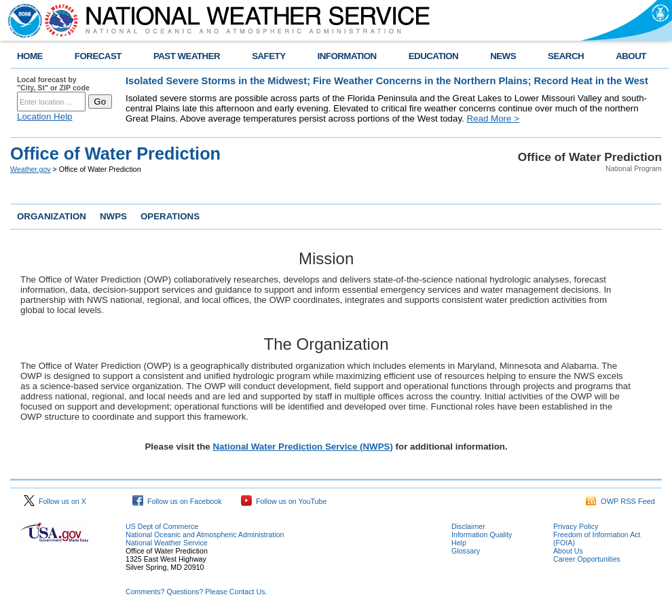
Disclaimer (468, 526)
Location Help (45, 116)
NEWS (503, 56)
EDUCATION (433, 56)
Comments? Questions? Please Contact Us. (196, 592)
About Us (568, 551)
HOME (30, 56)
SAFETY (268, 56)
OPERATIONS (170, 216)
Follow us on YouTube (284, 501)
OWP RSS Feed (620, 501)
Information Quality (482, 535)
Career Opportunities (587, 559)
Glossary (466, 551)
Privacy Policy (576, 526)
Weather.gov (31, 169)
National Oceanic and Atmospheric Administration (205, 535)
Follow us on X (55, 501)
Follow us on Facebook (177, 501)
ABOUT (631, 56)
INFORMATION (347, 56)
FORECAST (98, 56)
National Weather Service (167, 543)
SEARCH (566, 56)
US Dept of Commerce (162, 526)
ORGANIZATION (52, 216)
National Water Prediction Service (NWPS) (302, 447)
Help (459, 543)
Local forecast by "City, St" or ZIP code (53, 84)
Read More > (493, 119)
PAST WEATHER (187, 56)
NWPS (113, 216)
